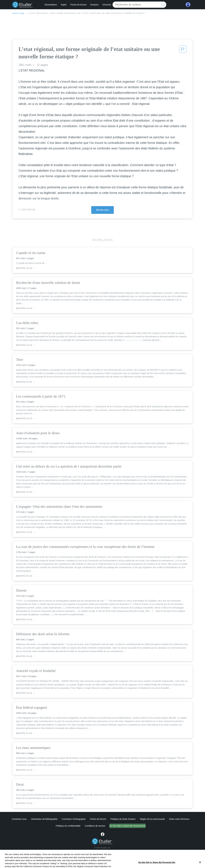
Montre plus (103, 210)
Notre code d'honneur (179, 819)
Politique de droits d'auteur (123, 819)
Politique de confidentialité (68, 826)
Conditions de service (95, 826)
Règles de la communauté (152, 819)
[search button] (163, 5)
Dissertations (51, 5)
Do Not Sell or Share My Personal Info (128, 826)
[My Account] (188, 5)
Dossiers (94, 5)
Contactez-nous (19, 819)
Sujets (64, 5)
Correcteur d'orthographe (74, 819)
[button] (183, 54)
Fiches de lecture (78, 5)
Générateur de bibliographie (44, 819)
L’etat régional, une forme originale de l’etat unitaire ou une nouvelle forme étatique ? (87, 13)
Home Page (18, 13)
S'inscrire (107, 5)
